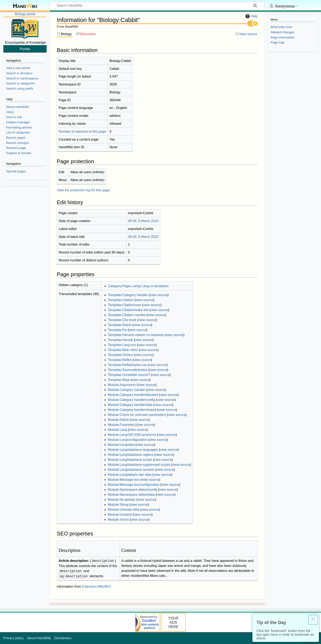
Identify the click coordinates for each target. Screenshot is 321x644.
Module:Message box (124, 480)
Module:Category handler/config (131, 400)
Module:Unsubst (120, 515)
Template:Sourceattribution (128, 370)
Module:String (118, 505)
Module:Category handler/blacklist (133, 395)
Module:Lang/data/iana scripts (130, 460)
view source (159, 295)
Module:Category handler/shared (132, 410)
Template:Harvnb (120, 340)
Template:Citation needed (127, 315)
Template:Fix (117, 330)
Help (251, 16)
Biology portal (25, 14)
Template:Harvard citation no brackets (136, 335)
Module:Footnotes (121, 425)
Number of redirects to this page (82, 132)
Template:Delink (120, 325)
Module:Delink (118, 420)
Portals (25, 49)
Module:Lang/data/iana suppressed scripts (139, 465)
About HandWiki (39, 638)
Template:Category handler (128, 295)
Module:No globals (122, 500)
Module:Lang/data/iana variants (131, 470)
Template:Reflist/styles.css (127, 365)
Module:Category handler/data (130, 405)
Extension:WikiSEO (96, 587)
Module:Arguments (122, 385)
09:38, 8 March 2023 (143, 221)
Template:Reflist (120, 360)
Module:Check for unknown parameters (137, 415)
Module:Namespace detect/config (133, 490)
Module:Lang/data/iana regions (131, 455)
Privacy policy (14, 638)
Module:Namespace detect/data (131, 495)
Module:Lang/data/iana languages (133, 450)
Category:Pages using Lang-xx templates (138, 286)
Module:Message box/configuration (134, 485)
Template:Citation (121, 300)
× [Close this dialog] (313, 620)
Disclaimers (63, 638)
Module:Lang (118, 430)
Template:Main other (123, 350)
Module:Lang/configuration (128, 440)
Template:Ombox (120, 355)
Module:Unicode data (124, 510)
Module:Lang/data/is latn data (130, 475)
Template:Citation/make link (128, 310)
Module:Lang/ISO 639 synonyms (132, 435)
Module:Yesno (118, 520)
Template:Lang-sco (122, 345)
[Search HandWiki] (157, 5)
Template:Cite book (122, 320)
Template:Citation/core (124, 305)
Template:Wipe (119, 380)
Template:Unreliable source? (129, 375)
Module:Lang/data (121, 445)
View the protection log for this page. (84, 190)
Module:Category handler (127, 390)
